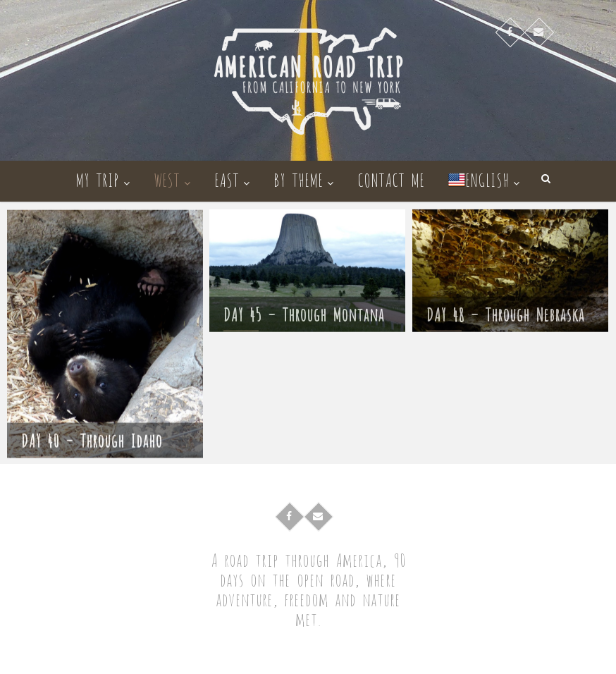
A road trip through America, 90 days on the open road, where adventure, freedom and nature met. (308, 589)
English (479, 179)
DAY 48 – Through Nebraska (505, 317)
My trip (97, 179)
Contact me (391, 179)
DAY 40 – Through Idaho (92, 447)
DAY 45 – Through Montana (304, 317)
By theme (298, 179)
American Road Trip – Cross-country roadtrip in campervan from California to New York (325, 656)
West (167, 179)
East (227, 179)
